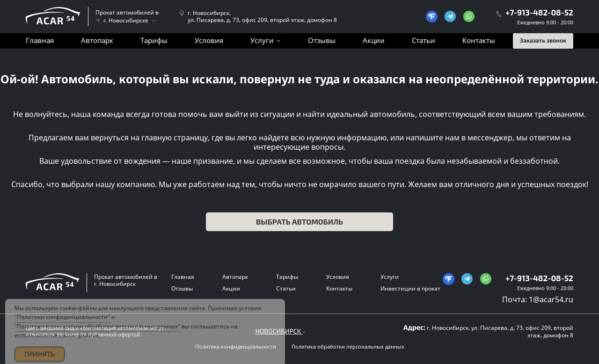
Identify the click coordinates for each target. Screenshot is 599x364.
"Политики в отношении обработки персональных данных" (97, 331)
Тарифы (154, 40)
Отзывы (322, 40)
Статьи (424, 40)
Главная (40, 40)
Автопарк (97, 40)
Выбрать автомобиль (299, 222)
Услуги (262, 40)
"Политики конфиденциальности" (62, 322)
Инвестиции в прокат (410, 288)
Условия (209, 40)
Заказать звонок (543, 40)
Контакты (479, 40)
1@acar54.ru (551, 299)
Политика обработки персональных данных (348, 347)
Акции (374, 40)
